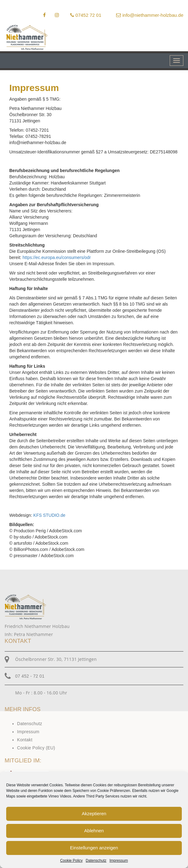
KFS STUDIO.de (49, 515)
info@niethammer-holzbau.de (150, 15)
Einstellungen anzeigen (94, 848)
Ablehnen (94, 831)
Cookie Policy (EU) (36, 748)
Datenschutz (96, 861)
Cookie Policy (71, 861)
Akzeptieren (94, 813)
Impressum (119, 861)
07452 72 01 (86, 15)
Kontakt (25, 740)
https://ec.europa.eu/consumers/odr (57, 257)
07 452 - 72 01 (30, 676)
